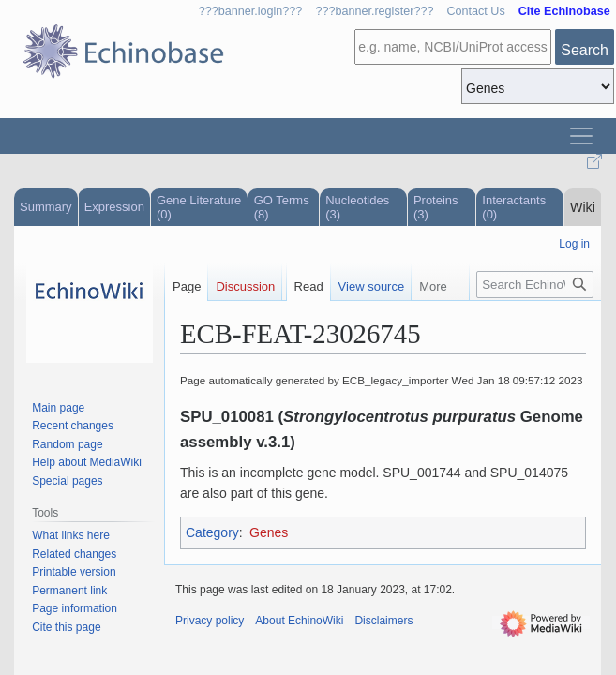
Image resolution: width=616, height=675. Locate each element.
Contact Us (475, 11)
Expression (114, 207)
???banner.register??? (374, 11)
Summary (46, 207)
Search (585, 50)
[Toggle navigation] (581, 136)
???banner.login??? (251, 11)
